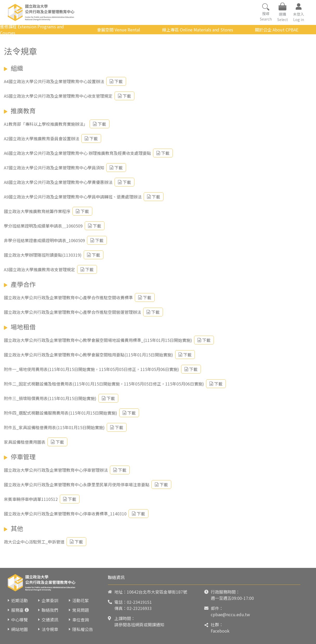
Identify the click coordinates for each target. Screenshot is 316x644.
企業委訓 (50, 600)
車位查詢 (81, 620)
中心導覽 (19, 620)
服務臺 (17, 610)
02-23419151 (139, 602)
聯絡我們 (50, 610)
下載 (116, 81)
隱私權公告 (83, 629)
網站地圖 (19, 629)
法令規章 (50, 629)
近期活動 (19, 600)
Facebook (220, 631)
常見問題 (81, 610)
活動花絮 (81, 600)
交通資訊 (50, 620)
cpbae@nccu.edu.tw (230, 614)
